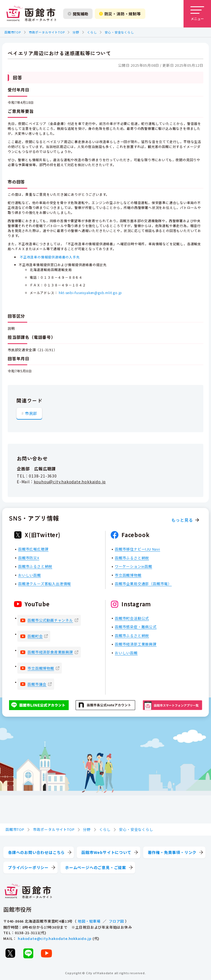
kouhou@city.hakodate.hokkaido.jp (70, 482)
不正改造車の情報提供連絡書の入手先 (50, 257)
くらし (92, 32)
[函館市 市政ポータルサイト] (31, 14)
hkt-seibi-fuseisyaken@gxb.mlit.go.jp (90, 293)
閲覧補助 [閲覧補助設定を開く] (78, 14)
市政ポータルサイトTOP (47, 32)
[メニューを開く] (197, 14)
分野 (76, 32)
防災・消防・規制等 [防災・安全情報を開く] (120, 14)
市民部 (31, 413)
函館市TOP (13, 32)
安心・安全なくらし (119, 32)
